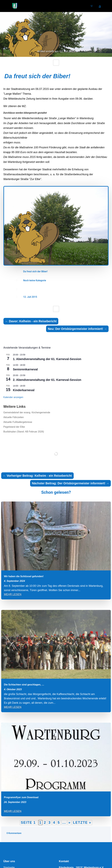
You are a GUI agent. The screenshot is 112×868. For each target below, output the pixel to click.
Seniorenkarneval (25, 369)
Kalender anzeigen (13, 397)
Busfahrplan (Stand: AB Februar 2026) (24, 432)
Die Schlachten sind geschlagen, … (24, 685)
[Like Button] (56, 63)
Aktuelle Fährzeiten (14, 417)
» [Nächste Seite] (70, 823)
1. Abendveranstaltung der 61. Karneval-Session (47, 359)
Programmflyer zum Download (21, 797)
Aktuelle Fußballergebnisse (18, 422)
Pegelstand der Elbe (14, 427)
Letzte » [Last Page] (82, 823)
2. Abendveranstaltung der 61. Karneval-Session (47, 380)
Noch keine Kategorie (35, 280)
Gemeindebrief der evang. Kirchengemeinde (27, 412)
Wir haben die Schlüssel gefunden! (24, 576)
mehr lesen (13, 594)
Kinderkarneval (24, 390)
